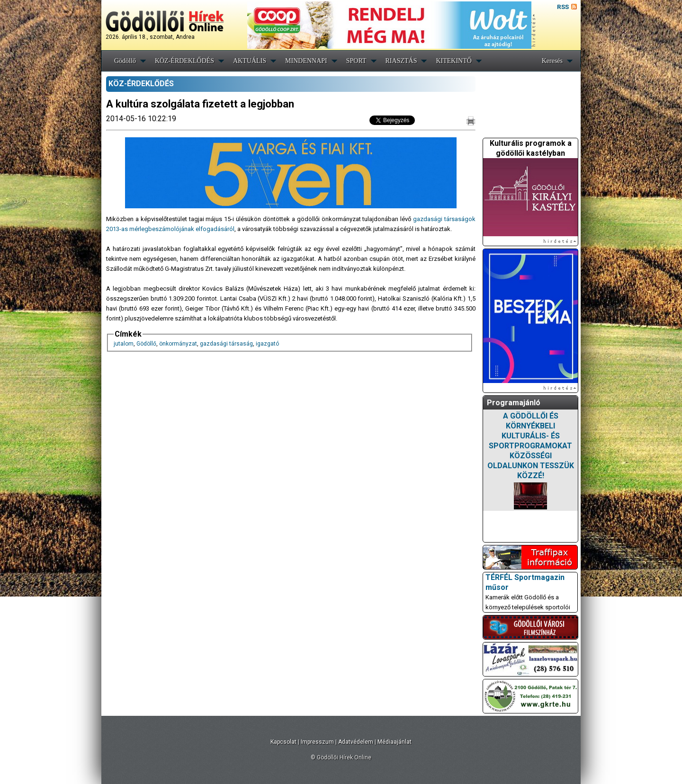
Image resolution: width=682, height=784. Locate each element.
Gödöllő (125, 61)
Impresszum (317, 742)
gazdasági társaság (226, 344)
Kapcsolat (283, 742)
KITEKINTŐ (453, 61)
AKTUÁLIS (250, 61)
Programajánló (514, 403)
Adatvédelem (356, 742)
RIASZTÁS (401, 61)
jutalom (124, 344)
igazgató (267, 344)
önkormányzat (178, 344)
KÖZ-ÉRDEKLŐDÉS (184, 61)
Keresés (552, 61)
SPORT (356, 61)
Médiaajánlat (395, 742)
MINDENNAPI (306, 61)
